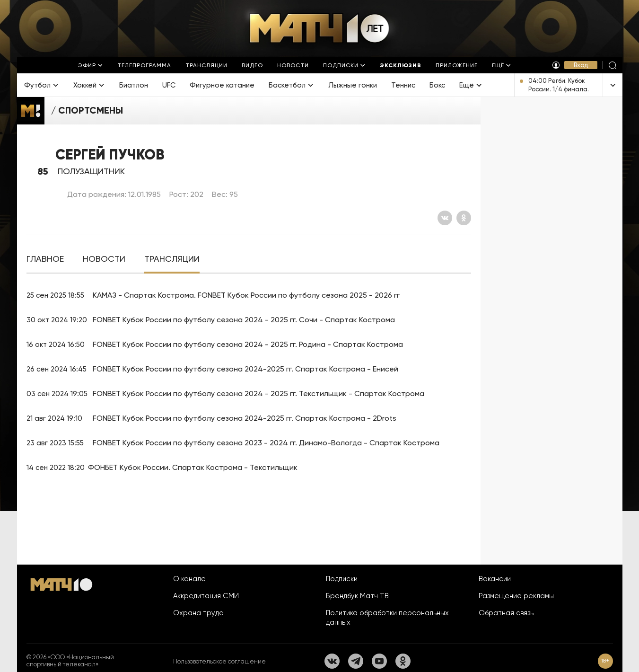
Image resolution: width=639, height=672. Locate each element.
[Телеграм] (356, 661)
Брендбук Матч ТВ (357, 596)
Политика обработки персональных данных (387, 618)
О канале (189, 579)
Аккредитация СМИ (206, 596)
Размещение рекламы (516, 596)
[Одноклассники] (464, 218)
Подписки (342, 579)
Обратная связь (506, 613)
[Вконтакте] (445, 218)
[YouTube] (379, 661)
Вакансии (495, 579)
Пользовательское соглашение (219, 661)
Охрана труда (198, 613)
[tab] (45, 259)
